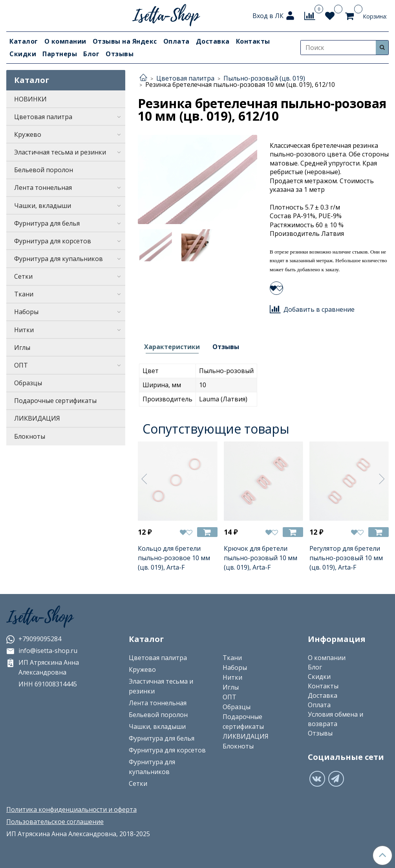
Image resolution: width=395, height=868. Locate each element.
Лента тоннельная (43, 188)
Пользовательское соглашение (55, 822)
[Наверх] (382, 855)
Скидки (23, 54)
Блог (91, 54)
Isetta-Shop (40, 617)
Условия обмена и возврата (336, 719)
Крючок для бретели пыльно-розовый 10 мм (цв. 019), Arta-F (261, 558)
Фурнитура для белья (47, 223)
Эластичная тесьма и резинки (60, 152)
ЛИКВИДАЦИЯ (37, 418)
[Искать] (382, 47)
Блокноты (30, 436)
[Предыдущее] (144, 479)
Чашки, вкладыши (43, 206)
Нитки (24, 330)
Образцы (28, 383)
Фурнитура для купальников (59, 259)
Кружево (28, 134)
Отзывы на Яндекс (125, 41)
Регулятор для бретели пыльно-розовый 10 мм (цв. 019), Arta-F (346, 558)
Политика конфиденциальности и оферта (71, 809)
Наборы (26, 312)
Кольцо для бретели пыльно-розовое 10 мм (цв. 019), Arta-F (174, 558)
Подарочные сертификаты (55, 401)
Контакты (253, 41)
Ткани (24, 294)
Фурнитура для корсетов (53, 241)
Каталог (24, 41)
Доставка (213, 41)
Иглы (22, 348)
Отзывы (120, 54)
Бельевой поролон (44, 170)
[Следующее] (382, 479)
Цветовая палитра (43, 117)
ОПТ (21, 365)
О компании (65, 41)
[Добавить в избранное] (276, 288)
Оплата (176, 41)
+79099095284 (34, 639)
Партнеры (60, 54)
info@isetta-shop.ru (42, 651)
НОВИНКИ (30, 99)
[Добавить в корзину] (207, 532)
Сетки (23, 276)
